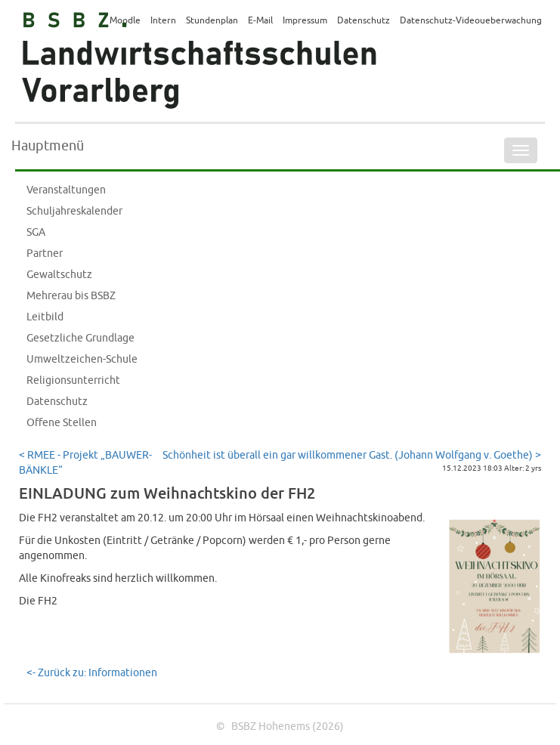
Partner (45, 253)
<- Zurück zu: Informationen (92, 673)
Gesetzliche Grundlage (80, 338)
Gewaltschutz (59, 275)
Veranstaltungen (66, 190)
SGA (36, 232)
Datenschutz (57, 402)
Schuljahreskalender (74, 211)
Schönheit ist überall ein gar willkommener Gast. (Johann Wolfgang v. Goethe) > (352, 455)
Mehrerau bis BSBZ (71, 296)
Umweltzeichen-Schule (82, 359)
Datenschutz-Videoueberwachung (471, 21)
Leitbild (45, 317)
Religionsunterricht (73, 380)
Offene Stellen (62, 423)
